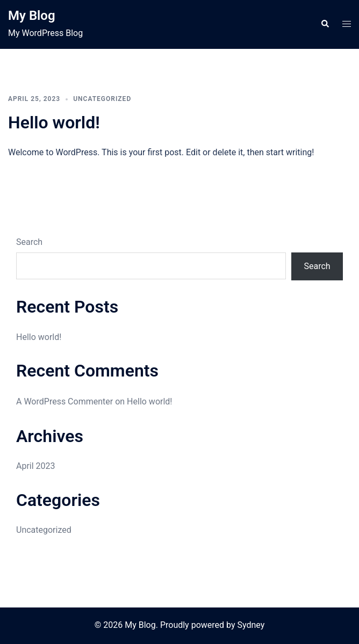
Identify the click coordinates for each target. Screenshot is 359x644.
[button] (325, 24)
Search (29, 242)
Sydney (251, 625)
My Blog (32, 16)
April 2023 (36, 466)
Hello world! (54, 122)
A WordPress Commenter (64, 401)
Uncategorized (102, 99)
